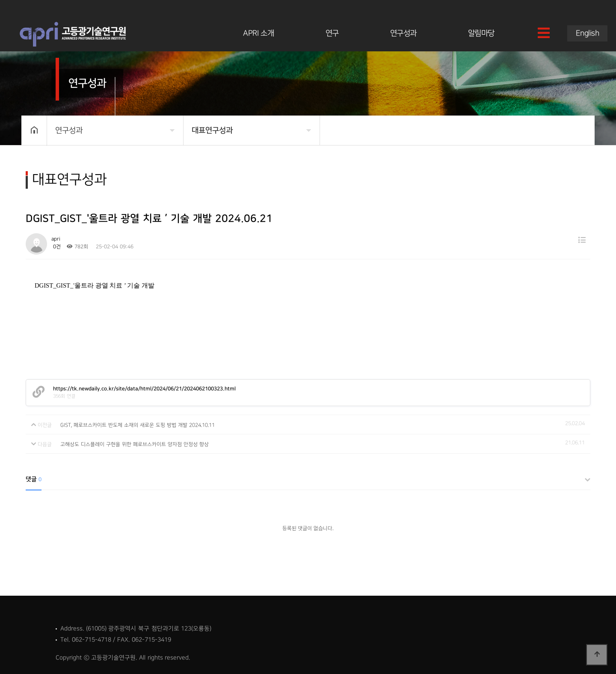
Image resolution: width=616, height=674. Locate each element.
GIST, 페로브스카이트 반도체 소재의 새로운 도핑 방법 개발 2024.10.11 (138, 425)
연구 (332, 33)
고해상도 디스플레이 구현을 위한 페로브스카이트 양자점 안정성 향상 (135, 444)
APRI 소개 (258, 33)
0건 (56, 247)
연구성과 (403, 33)
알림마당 (481, 33)
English (588, 33)
